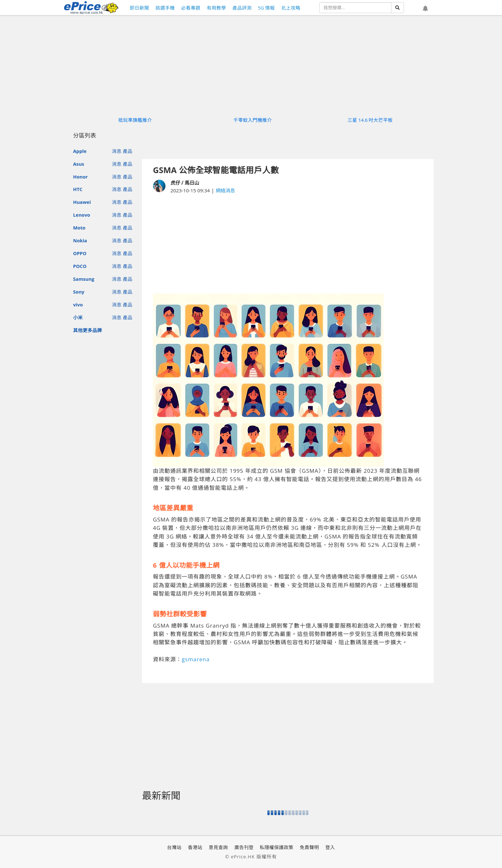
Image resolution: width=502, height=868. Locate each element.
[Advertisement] (288, 244)
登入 (330, 847)
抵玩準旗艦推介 (135, 120)
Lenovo (82, 215)
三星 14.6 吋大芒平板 (370, 120)
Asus (79, 164)
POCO (80, 266)
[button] (425, 9)
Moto (79, 228)
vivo (78, 305)
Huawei (82, 202)
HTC (78, 189)
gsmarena (196, 659)
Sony (79, 292)
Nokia (80, 240)
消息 (117, 151)
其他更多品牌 (88, 330)
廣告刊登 (244, 847)
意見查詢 (218, 847)
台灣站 (174, 847)
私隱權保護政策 (276, 847)
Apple (80, 151)
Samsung (84, 279)
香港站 (195, 847)
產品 (128, 151)
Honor (80, 177)
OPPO (80, 253)
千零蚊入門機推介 (253, 120)
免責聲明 (309, 847)
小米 (78, 317)
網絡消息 (225, 190)
